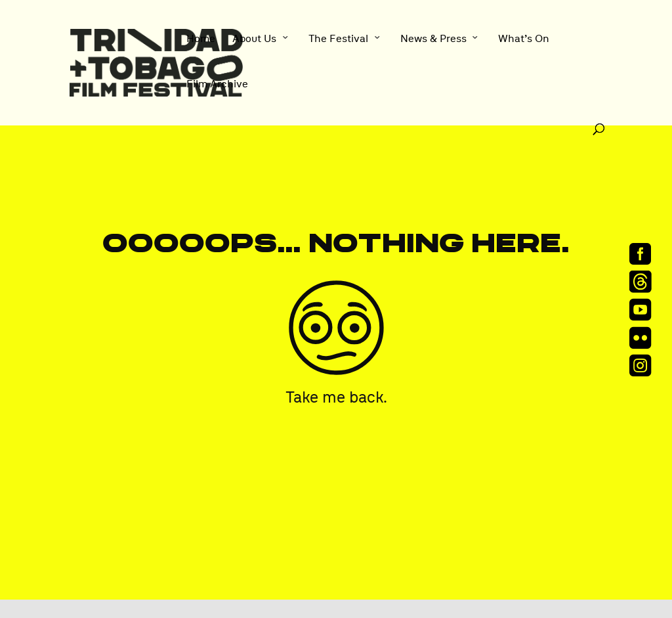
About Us (254, 39)
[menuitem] (644, 253)
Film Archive (217, 84)
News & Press (433, 39)
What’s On (524, 39)
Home (201, 39)
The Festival (338, 39)
